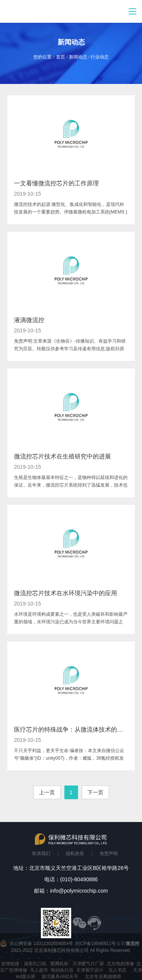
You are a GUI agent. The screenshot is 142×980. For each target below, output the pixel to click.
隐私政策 (75, 854)
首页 (61, 57)
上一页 (47, 792)
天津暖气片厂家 (88, 964)
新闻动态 (78, 57)
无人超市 (39, 970)
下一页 (95, 792)
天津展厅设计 (90, 970)
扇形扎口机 (35, 964)
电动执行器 (62, 970)
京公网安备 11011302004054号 (41, 944)
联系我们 (41, 854)
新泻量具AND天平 (60, 977)
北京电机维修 (120, 964)
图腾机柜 (59, 964)
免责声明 (109, 854)
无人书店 (117, 970)
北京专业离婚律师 (103, 977)
